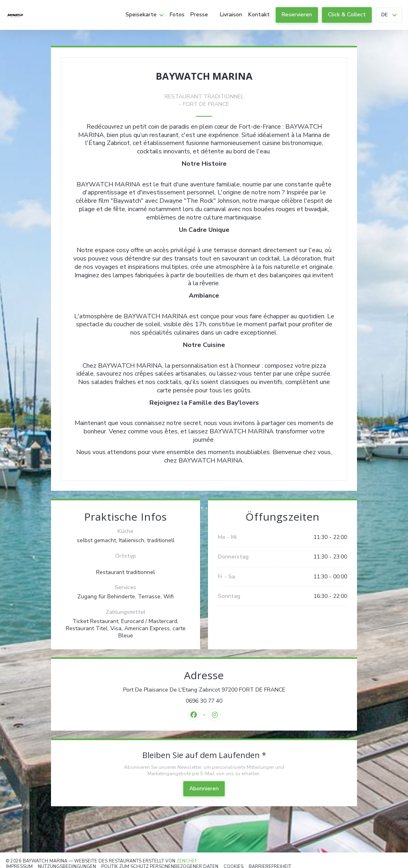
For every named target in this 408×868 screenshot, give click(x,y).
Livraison (231, 15)
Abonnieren (204, 789)
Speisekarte (145, 15)
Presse (199, 15)
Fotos (177, 15)
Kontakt (259, 15)
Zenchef (187, 861)
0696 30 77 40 (204, 701)
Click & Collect (347, 15)
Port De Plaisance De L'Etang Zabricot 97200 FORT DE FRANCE (235, 690)
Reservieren (297, 15)
